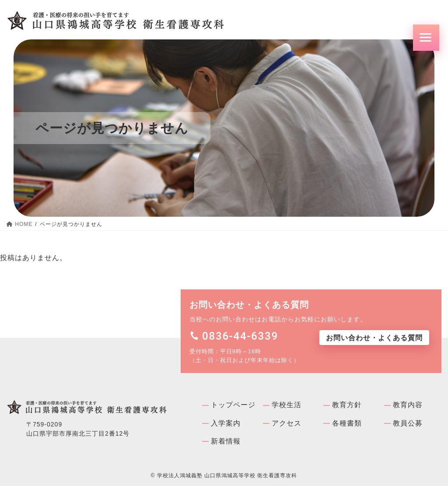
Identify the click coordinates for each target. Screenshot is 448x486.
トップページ (233, 405)
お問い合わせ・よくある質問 (374, 338)
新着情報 (226, 441)
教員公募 (408, 423)
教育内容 (408, 405)
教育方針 (347, 405)
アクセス (287, 423)
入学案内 (226, 423)
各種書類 (347, 423)
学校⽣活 (287, 405)
